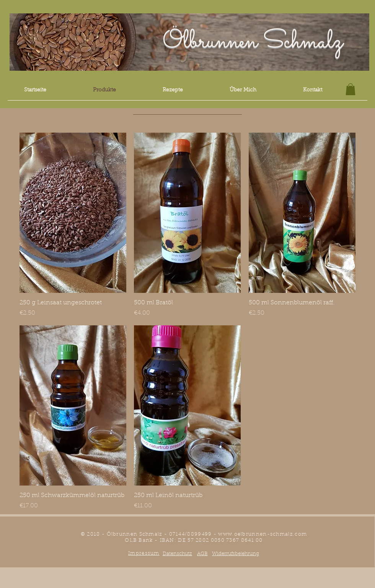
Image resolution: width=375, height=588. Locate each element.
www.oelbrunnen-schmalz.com (262, 534)
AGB (202, 554)
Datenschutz (177, 554)
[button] (351, 89)
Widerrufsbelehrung (236, 554)
